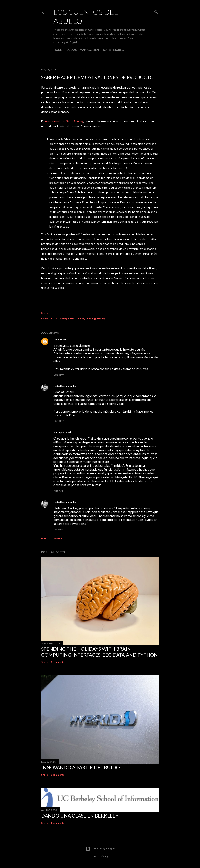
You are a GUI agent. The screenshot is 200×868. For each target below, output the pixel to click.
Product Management (83, 50)
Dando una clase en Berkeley (80, 816)
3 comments (58, 775)
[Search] (156, 11)
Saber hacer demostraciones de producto (97, 77)
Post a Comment (53, 539)
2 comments (58, 662)
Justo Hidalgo (61, 386)
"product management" (62, 318)
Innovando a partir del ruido (81, 767)
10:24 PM (59, 529)
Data (107, 50)
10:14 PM (59, 375)
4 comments (58, 823)
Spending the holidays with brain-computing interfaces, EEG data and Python (99, 652)
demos (80, 318)
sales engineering (95, 318)
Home (58, 50)
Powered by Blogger (100, 849)
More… (118, 50)
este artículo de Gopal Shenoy (64, 121)
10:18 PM (59, 421)
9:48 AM (58, 491)
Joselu (57, 339)
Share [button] (44, 313)
